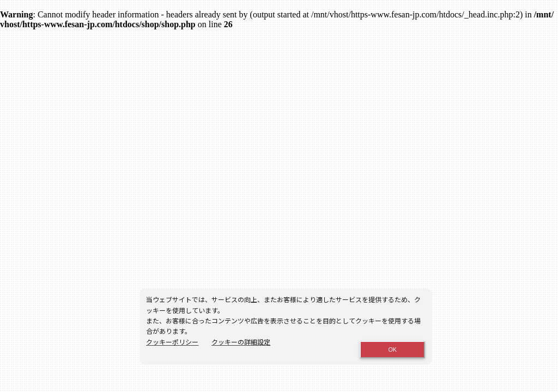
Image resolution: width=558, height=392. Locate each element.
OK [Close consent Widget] (392, 350)
